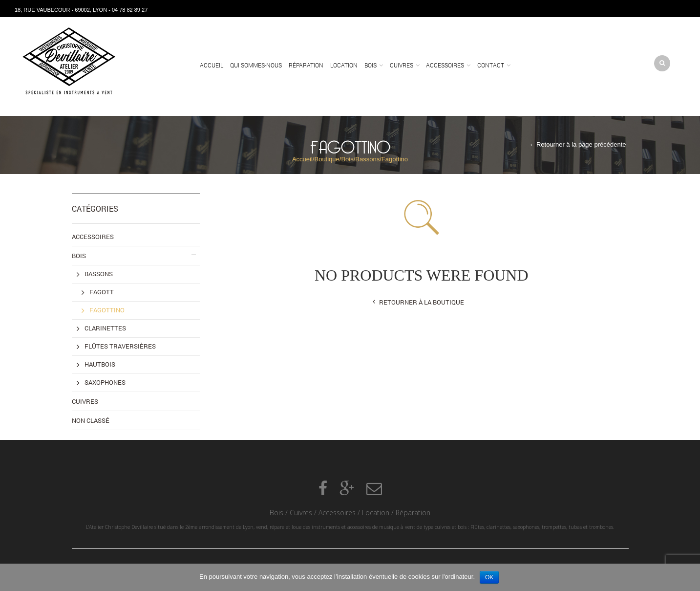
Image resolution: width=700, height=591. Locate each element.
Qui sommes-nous (256, 65)
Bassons (367, 159)
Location (344, 65)
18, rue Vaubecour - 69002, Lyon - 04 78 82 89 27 (81, 10)
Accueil (212, 65)
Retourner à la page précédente (581, 144)
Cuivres (402, 65)
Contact (491, 65)
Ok (489, 577)
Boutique (327, 159)
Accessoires (445, 65)
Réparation (306, 65)
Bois (371, 65)
